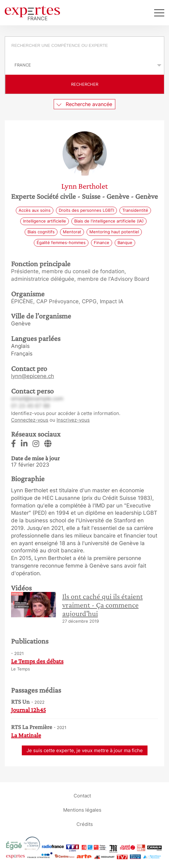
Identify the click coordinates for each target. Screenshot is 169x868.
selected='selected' (84, 65)
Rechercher (85, 84)
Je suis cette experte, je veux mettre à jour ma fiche (85, 750)
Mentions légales (82, 810)
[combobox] (84, 46)
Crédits (85, 824)
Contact (82, 796)
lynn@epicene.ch (33, 376)
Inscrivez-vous (73, 420)
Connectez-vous (30, 420)
